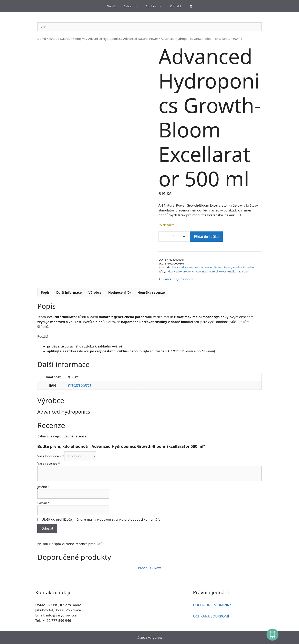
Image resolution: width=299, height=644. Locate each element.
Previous (145, 568)
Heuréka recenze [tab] (151, 292)
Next (157, 568)
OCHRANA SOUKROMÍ (211, 616)
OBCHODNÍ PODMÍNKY (212, 605)
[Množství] (174, 237)
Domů (111, 6)
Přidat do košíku (206, 237)
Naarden (66, 39)
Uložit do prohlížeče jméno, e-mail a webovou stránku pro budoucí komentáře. (101, 519)
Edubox (156, 6)
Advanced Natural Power (141, 39)
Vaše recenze (49, 463)
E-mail (43, 503)
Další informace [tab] (69, 292)
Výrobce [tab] (95, 292)
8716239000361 (80, 385)
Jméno (44, 487)
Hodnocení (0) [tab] (120, 292)
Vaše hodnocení (51, 456)
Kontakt (176, 6)
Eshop (133, 6)
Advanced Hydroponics (105, 39)
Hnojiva (80, 39)
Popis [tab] (45, 292)
